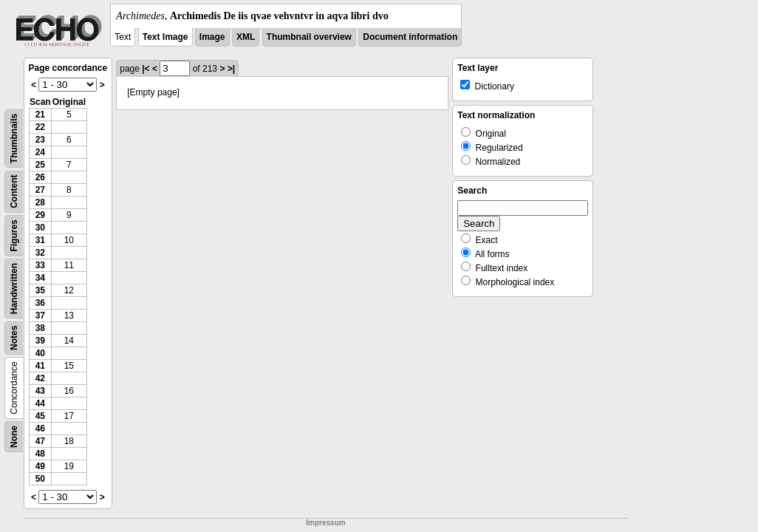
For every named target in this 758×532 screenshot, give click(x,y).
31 (40, 240)
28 (40, 202)
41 (40, 366)
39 (40, 341)
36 (40, 303)
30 (40, 228)
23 (40, 140)
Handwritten (14, 289)
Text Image (165, 37)
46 (40, 429)
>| (231, 69)
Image (212, 37)
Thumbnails (14, 139)
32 (40, 253)
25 (40, 165)
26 (40, 177)
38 (40, 328)
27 (40, 190)
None (14, 437)
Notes (14, 338)
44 (40, 403)
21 (40, 115)
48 (40, 454)
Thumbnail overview (309, 37)
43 (40, 391)
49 (40, 466)
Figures (14, 235)
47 (40, 441)
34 (40, 278)
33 (40, 265)
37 (40, 316)
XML (246, 37)
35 (40, 290)
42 (40, 378)
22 (40, 127)
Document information (410, 37)
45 (40, 416)
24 (40, 152)
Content (14, 192)
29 (40, 215)
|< (146, 69)
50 (40, 479)
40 (40, 353)
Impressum (325, 523)
